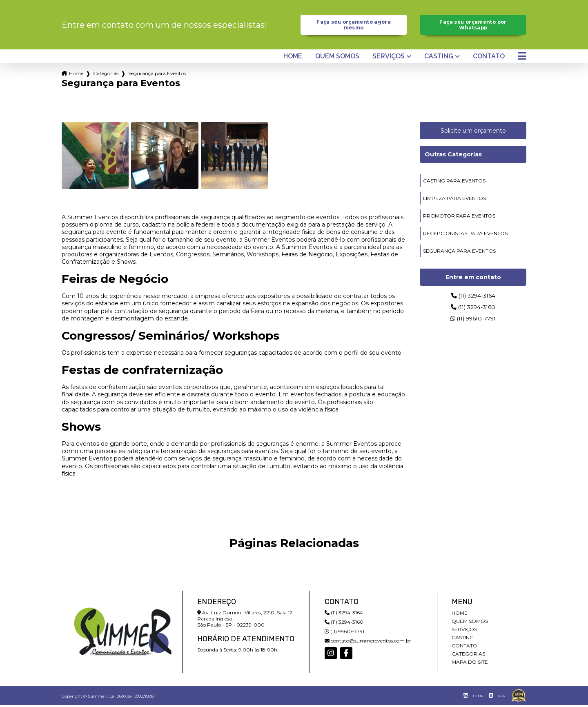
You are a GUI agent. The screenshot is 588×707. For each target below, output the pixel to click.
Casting (439, 58)
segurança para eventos (459, 253)
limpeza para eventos (454, 200)
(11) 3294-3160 (473, 311)
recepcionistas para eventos (465, 235)
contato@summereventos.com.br (368, 643)
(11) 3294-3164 (473, 298)
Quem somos (337, 58)
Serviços (389, 58)
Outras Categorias (453, 156)
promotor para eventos (459, 218)
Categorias (106, 75)
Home (293, 58)
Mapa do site (470, 664)
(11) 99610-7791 (473, 323)
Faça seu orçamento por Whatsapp (473, 26)
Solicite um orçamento (473, 133)
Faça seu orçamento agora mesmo (354, 26)
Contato (489, 58)
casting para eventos (454, 183)
